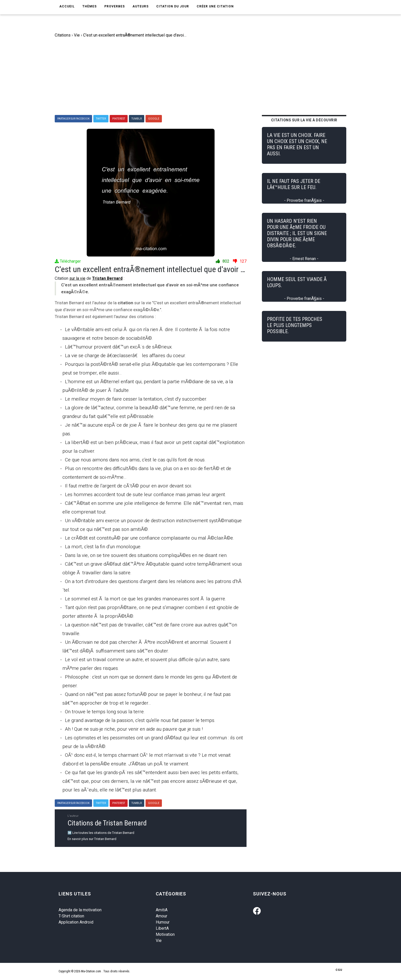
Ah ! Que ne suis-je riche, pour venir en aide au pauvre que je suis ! (134, 729)
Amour (161, 916)
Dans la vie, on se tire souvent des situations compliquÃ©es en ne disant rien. (146, 555)
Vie (159, 941)
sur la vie (77, 278)
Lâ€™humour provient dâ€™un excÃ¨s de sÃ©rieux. (119, 347)
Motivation (165, 934)
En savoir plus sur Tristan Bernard (92, 839)
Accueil (67, 6)
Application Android (76, 922)
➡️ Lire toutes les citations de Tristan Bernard (101, 833)
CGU (339, 970)
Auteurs (141, 6)
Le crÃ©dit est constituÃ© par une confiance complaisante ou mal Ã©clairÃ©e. (149, 538)
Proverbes (115, 6)
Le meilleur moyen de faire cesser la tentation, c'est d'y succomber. (136, 399)
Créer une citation (215, 6)
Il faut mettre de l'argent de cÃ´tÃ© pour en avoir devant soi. (129, 486)
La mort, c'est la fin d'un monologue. (103, 547)
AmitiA (162, 910)
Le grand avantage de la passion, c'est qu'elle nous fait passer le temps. (140, 720)
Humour (163, 922)
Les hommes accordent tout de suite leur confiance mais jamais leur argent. (146, 494)
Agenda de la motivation (80, 910)
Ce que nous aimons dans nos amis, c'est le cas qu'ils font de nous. (135, 460)
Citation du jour (173, 6)
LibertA (162, 928)
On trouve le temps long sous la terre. (105, 712)
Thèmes (90, 6)
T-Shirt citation (71, 916)
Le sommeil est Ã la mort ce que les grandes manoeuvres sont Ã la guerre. (146, 599)
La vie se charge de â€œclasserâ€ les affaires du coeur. (125, 355)
